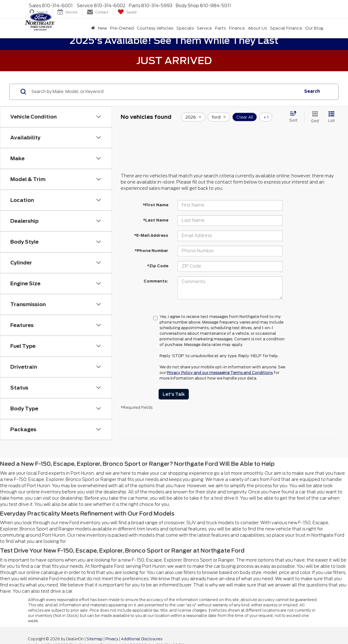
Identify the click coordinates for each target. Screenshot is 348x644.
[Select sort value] (295, 117)
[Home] (93, 28)
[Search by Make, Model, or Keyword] (165, 92)
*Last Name (156, 220)
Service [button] (204, 28)
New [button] (102, 28)
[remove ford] (219, 117)
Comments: (156, 281)
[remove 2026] (193, 117)
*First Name (155, 205)
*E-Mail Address (151, 235)
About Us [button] (257, 28)
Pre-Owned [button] (122, 28)
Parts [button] (220, 28)
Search (312, 91)
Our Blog (314, 28)
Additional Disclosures (142, 639)
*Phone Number (151, 251)
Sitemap (95, 639)
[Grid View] (314, 117)
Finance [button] (237, 28)
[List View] (331, 117)
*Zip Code (158, 266)
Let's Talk (174, 394)
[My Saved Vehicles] (127, 12)
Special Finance (286, 28)
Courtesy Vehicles (155, 28)
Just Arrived (174, 61)
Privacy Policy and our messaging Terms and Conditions (220, 373)
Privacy (112, 639)
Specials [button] (185, 28)
